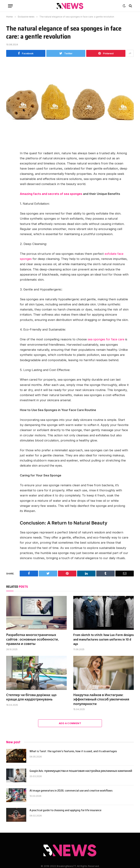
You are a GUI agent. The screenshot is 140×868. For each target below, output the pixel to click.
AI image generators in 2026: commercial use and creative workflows (71, 790)
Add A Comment (70, 723)
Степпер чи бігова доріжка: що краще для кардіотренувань (31, 697)
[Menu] (10, 6)
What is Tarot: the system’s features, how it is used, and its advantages (73, 751)
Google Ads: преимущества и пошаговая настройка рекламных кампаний (81, 771)
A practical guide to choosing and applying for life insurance (65, 810)
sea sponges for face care (106, 339)
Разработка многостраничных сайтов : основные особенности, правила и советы (32, 639)
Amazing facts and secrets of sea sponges (51, 194)
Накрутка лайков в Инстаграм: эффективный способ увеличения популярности (101, 699)
